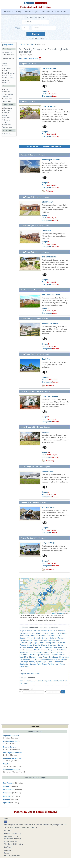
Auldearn (37, 631)
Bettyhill (46, 633)
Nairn (40, 657)
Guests (19, 28)
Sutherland (6, 96)
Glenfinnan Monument (12, 770)
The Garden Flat (49, 257)
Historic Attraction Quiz (13, 839)
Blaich (52, 633)
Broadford (34, 636)
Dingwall (23, 640)
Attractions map (9, 55)
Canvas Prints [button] (47, 12)
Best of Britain (60, 12)
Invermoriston (9, 790)
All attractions (7, 52)
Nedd (45, 657)
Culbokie (53, 638)
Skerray (32, 662)
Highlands (48, 681)
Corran (30, 638)
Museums (6, 80)
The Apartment (48, 507)
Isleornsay (7, 796)
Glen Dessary (48, 202)
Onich (35, 659)
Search (35, 34)
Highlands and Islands (29, 44)
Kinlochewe (24, 652)
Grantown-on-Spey (27, 647)
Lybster (40, 655)
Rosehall (63, 659)
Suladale (33, 664)
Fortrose (23, 645)
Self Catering (7, 134)
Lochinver (32, 655)
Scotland (30, 674)
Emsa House (47, 472)
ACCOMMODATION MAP (29, 59)
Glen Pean (46, 230)
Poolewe (42, 659)
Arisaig (29, 631)
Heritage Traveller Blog (13, 834)
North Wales (57, 681)
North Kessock (26, 659)
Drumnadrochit (47, 640)
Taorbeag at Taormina (51, 160)
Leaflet (53, 613)
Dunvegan (23, 643)
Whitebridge (24, 666)
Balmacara (24, 633)
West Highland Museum (12, 753)
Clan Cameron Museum (12, 758)
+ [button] (22, 580)
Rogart (55, 659)
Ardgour (23, 631)
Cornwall (29, 681)
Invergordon (48, 647)
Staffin (50, 662)
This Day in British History (14, 844)
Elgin (30, 643)
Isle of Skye (6, 92)
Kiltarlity (37, 650)
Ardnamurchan (7, 108)
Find (21, 692)
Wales (37, 674)
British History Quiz (11, 836)
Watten (62, 664)
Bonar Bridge (25, 636)
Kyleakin (7, 803)
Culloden (61, 638)
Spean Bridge (41, 662)
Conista (59, 636)
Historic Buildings (8, 78)
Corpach (23, 638)
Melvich (62, 655)
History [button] (19, 12)
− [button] (22, 583)
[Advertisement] (36, 709)
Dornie (30, 640)
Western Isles (7, 99)
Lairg (52, 652)
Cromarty (37, 638)
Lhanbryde (24, 655)
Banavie (32, 633)
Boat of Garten (61, 633)
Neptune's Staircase (11, 736)
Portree (49, 659)
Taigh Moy (46, 359)
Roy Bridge (24, 662)
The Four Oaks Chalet (51, 295)
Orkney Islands (8, 94)
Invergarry (39, 647)
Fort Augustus (50, 643)
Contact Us (8, 850)
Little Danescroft (49, 106)
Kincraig (44, 650)
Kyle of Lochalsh (36, 652)
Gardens (5, 71)
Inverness (57, 647)
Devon (22, 681)
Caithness (6, 89)
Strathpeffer (24, 664)
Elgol (36, 643)
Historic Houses (8, 75)
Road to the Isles (10, 747)
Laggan (46, 652)
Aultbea (44, 631)
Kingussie (52, 650)
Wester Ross (7, 101)
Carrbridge (51, 636)
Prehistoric (6, 83)
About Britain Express (12, 856)
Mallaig (47, 655)
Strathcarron (58, 662)
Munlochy (33, 657)
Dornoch (37, 640)
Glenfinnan (52, 645)
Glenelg (44, 645)
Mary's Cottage (48, 543)
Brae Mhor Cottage (50, 323)
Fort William (61, 643)
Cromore (45, 638)
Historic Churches (8, 73)
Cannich (42, 636)
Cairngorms (6, 110)
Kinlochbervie (62, 650)
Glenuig (60, 645)
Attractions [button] (9, 12)
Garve (30, 645)
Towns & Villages (8, 59)
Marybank (54, 655)
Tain (39, 664)
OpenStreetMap (60, 613)
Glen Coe (7, 764)
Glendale (36, 645)
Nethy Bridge (53, 657)
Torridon (51, 664)
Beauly (39, 633)
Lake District (38, 681)
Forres (41, 643)
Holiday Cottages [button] (32, 12)
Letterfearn (59, 652)
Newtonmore (64, 657)
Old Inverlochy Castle (12, 741)
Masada (45, 432)
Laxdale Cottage (49, 68)
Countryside (6, 68)
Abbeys (5, 63)
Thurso (44, 664)
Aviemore (52, 631)
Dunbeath (57, 640)
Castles (5, 66)
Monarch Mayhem (11, 841)
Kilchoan (29, 650)
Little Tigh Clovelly (50, 396)
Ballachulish (61, 631)
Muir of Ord (24, 657)
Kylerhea (7, 799)
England (23, 674)
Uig (57, 664)
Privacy (7, 853)
